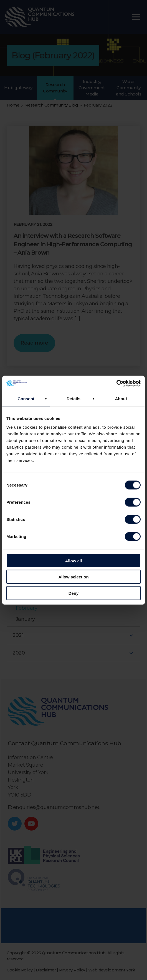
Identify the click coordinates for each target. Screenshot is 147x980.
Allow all (74, 561)
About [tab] (121, 399)
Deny (74, 593)
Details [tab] (73, 399)
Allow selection (73, 577)
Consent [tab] (26, 399)
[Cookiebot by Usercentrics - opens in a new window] (116, 383)
